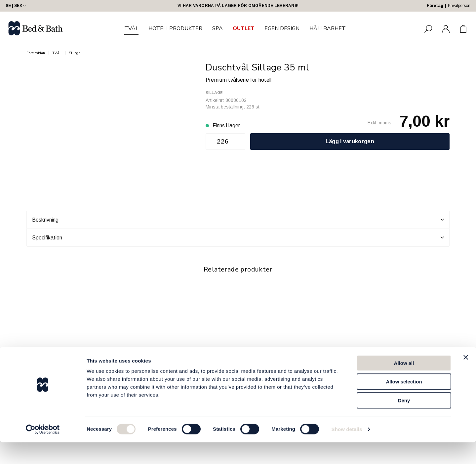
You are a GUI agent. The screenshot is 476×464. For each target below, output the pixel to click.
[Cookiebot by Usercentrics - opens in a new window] (43, 451)
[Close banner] (466, 379)
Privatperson (459, 6)
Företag (435, 6)
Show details (347, 451)
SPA (218, 28)
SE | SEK (16, 6)
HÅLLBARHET (328, 28)
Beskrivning (238, 220)
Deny (404, 422)
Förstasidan (36, 53)
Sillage (75, 53)
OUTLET (244, 28)
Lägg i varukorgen (350, 141)
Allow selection (404, 404)
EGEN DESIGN (282, 28)
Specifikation (238, 237)
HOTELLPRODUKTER (175, 28)
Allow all (404, 385)
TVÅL (131, 28)
